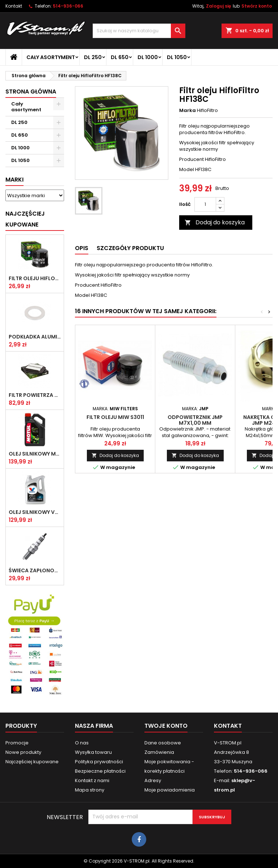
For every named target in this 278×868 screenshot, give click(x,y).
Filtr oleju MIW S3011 (115, 417)
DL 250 (93, 57)
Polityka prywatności (99, 762)
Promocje (17, 743)
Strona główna (31, 92)
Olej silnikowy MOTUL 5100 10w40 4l (35, 454)
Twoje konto (166, 726)
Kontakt (14, 6)
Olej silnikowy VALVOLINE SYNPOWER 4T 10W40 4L (35, 512)
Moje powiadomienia (170, 790)
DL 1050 (177, 57)
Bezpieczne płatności (100, 771)
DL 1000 (148, 57)
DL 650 (120, 57)
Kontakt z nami (92, 780)
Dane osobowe (163, 743)
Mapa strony (90, 790)
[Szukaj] (139, 31)
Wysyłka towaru (93, 752)
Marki (14, 180)
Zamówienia (159, 752)
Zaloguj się (218, 6)
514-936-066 (68, 6)
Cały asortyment (51, 57)
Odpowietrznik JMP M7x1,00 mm (195, 420)
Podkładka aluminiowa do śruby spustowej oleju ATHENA (35, 337)
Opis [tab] (82, 248)
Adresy (153, 780)
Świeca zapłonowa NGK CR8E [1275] (35, 570)
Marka (188, 111)
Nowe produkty (23, 752)
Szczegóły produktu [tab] (130, 248)
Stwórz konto (257, 6)
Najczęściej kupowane (32, 762)
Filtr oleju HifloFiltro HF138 (35, 278)
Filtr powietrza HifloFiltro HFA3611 (35, 395)
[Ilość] (205, 204)
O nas (82, 743)
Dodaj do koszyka (215, 222)
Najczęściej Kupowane (25, 219)
